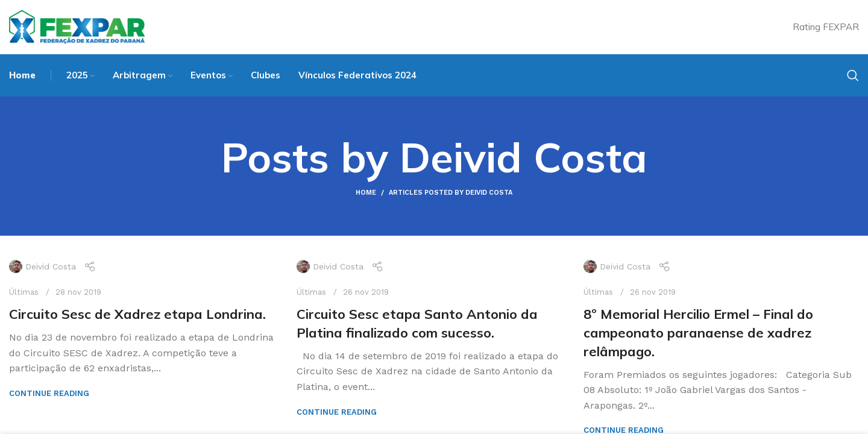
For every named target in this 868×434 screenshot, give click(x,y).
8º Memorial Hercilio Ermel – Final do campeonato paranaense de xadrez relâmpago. (698, 333)
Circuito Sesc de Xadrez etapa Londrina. (137, 314)
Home (366, 193)
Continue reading (49, 393)
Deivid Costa (524, 157)
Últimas (24, 292)
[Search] (853, 75)
